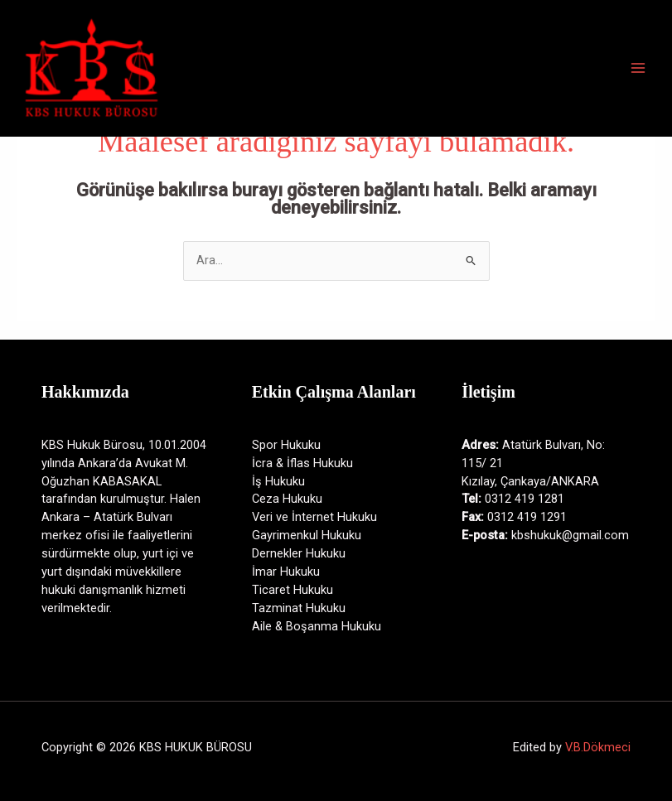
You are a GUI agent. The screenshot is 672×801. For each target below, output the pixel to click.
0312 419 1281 (525, 499)
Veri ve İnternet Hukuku (314, 517)
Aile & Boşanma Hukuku (317, 626)
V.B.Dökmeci (598, 747)
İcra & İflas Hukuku (302, 463)
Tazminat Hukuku (299, 608)
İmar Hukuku (286, 572)
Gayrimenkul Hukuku (307, 535)
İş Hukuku (278, 481)
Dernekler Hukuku (299, 553)
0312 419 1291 (527, 517)
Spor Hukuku (286, 445)
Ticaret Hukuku (292, 590)
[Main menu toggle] (638, 68)
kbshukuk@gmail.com (570, 535)
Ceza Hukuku (287, 499)
